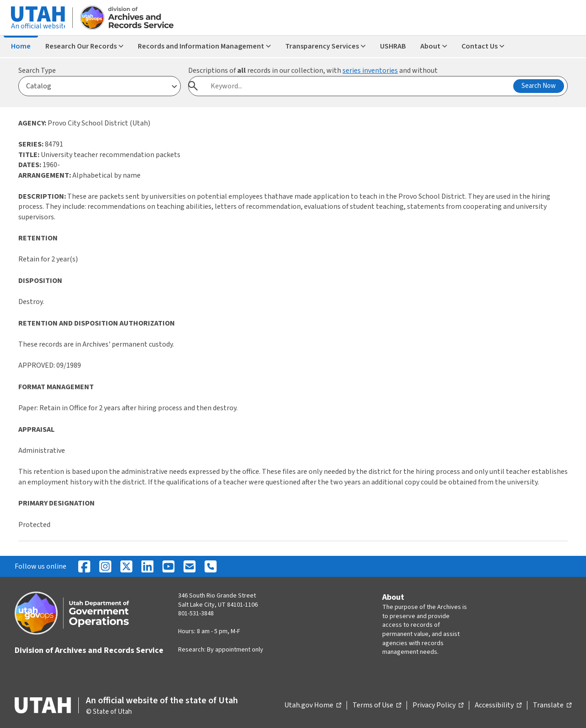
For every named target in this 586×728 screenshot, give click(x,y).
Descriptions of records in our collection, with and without (313, 71)
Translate (552, 706)
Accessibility (498, 706)
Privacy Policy (438, 706)
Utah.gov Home (313, 706)
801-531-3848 (196, 614)
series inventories (370, 71)
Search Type (37, 71)
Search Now (539, 86)
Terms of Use (377, 706)
